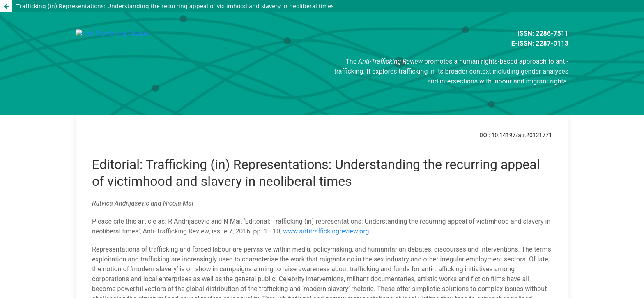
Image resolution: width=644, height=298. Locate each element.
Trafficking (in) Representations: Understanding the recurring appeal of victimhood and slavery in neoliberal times (175, 6)
